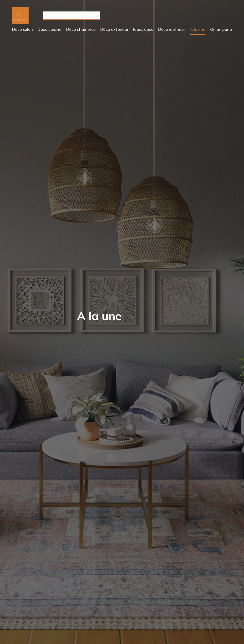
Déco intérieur (172, 29)
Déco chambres (81, 29)
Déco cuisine (50, 29)
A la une (198, 29)
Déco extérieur (114, 29)
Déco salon (23, 29)
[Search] (71, 16)
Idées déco (143, 29)
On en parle (221, 29)
